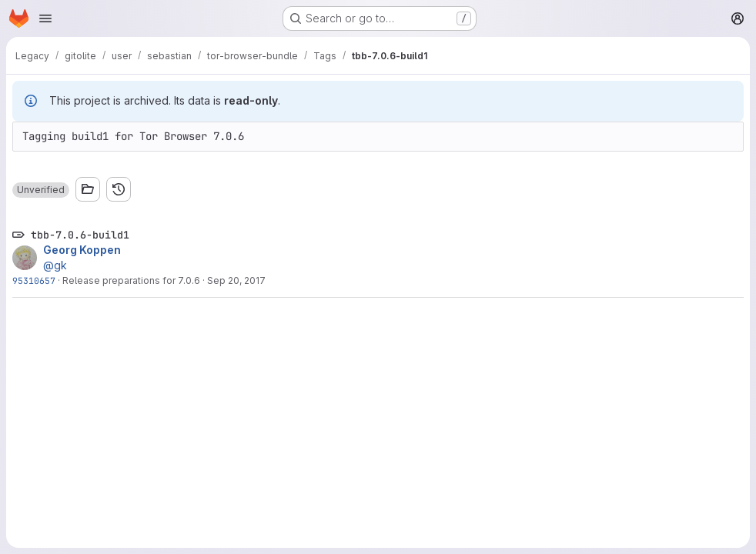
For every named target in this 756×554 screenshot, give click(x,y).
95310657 (34, 280)
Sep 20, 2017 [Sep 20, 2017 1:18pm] (236, 280)
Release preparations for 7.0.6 (131, 280)
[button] (41, 190)
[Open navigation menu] (45, 18)
